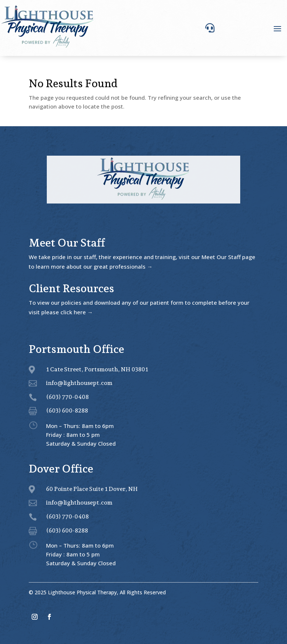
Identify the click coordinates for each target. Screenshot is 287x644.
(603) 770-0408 (67, 397)
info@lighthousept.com (79, 383)
